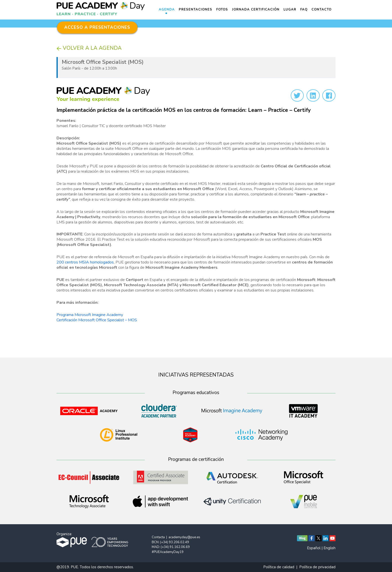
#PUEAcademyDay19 (168, 552)
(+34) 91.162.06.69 (175, 547)
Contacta (158, 537)
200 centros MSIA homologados (85, 262)
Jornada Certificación (256, 10)
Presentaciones (195, 10)
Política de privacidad (317, 567)
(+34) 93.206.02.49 (174, 542)
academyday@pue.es (184, 537)
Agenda (167, 10)
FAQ (304, 10)
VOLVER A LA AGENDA (89, 48)
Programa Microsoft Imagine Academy (90, 315)
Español (314, 548)
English (329, 548)
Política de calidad (279, 567)
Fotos (222, 10)
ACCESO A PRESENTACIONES (97, 27)
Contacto (321, 10)
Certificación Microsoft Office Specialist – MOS (97, 320)
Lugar (290, 10)
